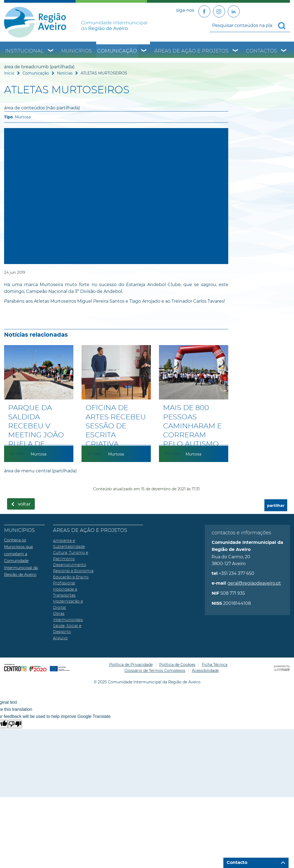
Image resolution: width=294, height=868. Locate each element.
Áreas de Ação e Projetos (191, 51)
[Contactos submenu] (284, 51)
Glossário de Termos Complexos (155, 671)
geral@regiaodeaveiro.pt (254, 583)
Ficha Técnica (215, 665)
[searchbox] (250, 25)
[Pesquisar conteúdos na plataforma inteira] (284, 26)
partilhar (276, 506)
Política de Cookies (177, 665)
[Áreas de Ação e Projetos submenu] (236, 51)
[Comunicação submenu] (144, 51)
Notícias (65, 73)
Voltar (24, 504)
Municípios (76, 51)
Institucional (24, 51)
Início (9, 73)
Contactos (261, 51)
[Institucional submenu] (51, 51)
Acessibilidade (205, 671)
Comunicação (117, 51)
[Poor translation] (15, 724)
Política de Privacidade (131, 665)
